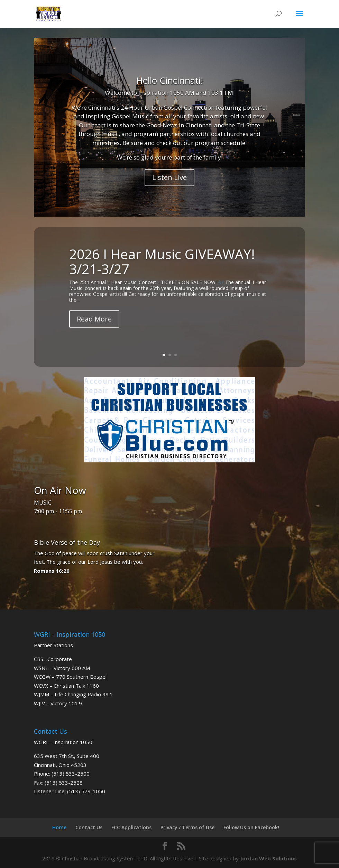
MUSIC (43, 503)
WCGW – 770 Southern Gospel (70, 677)
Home (59, 827)
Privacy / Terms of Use (187, 827)
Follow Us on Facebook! (251, 827)
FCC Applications (131, 827)
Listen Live (169, 177)
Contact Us (89, 827)
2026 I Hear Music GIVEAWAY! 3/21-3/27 (162, 264)
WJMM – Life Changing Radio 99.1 (73, 694)
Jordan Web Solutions (268, 858)
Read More (94, 322)
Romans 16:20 (52, 571)
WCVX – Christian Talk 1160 (66, 686)
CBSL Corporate (53, 659)
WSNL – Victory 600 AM (62, 668)
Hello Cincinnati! (169, 80)
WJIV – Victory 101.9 (58, 703)
